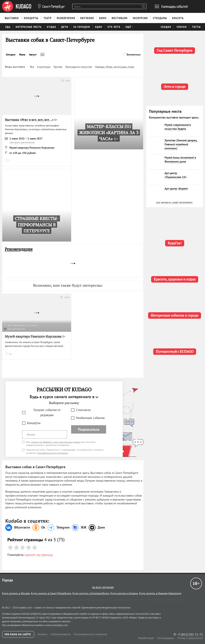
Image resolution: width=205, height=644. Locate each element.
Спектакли (83, 410)
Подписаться (89, 429)
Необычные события (90, 418)
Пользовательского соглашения (53, 453)
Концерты (34, 423)
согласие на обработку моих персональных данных (56, 442)
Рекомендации (19, 249)
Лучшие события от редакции (47, 412)
